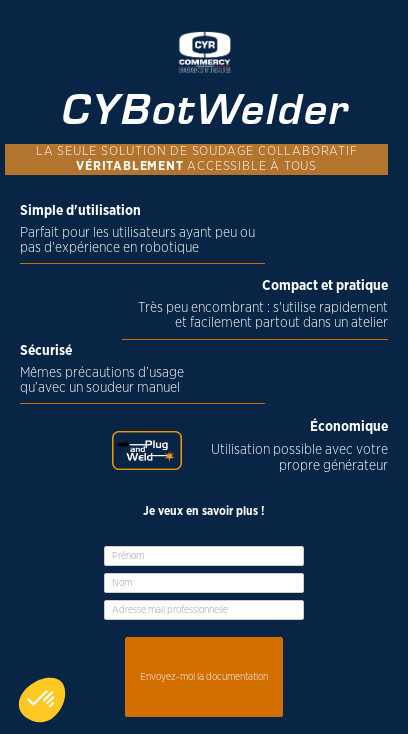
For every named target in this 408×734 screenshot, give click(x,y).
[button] (42, 700)
